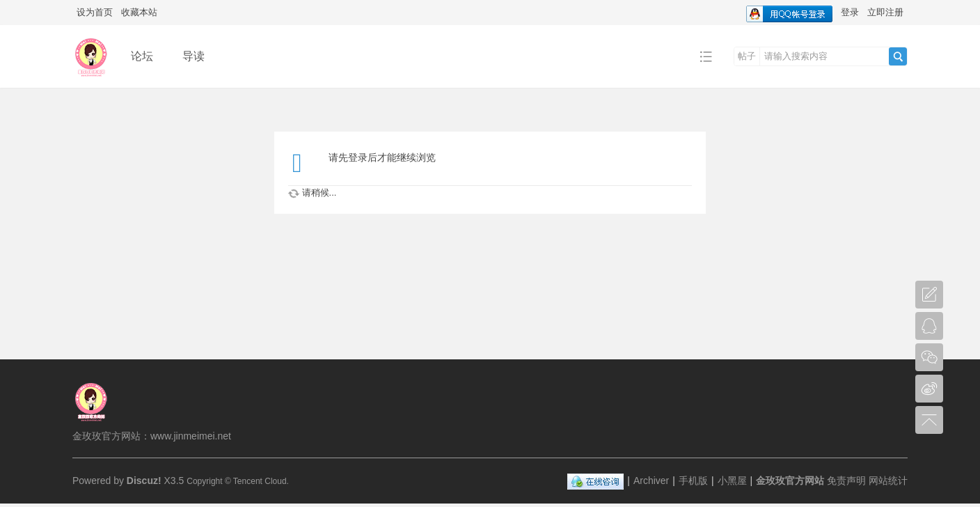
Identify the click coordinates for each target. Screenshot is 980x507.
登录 (850, 12)
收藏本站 (139, 12)
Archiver (651, 481)
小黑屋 (732, 481)
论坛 (142, 56)
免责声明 (846, 481)
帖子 (747, 56)
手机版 (693, 481)
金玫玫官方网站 (790, 481)
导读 (193, 56)
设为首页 (95, 12)
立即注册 (885, 12)
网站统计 (888, 481)
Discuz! (144, 481)
